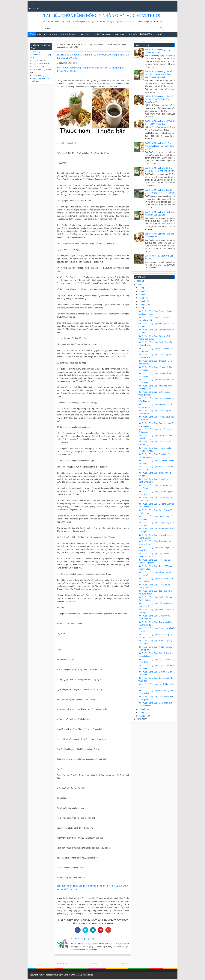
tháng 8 (142, 294)
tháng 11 (143, 291)
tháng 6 (142, 301)
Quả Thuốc (120, 34)
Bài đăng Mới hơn (62, 963)
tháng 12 (143, 288)
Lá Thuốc (133, 34)
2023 (139, 281)
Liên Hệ (158, 34)
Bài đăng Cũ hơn (124, 963)
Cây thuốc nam (39, 64)
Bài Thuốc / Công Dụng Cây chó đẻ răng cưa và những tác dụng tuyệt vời (159, 99)
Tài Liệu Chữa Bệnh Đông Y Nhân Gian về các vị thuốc (102, 15)
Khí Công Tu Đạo (103, 34)
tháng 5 (142, 304)
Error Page (146, 34)
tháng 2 (142, 712)
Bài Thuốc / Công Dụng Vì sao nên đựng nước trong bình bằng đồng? (159, 146)
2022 (139, 284)
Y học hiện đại (68, 34)
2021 (139, 719)
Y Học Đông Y (85, 34)
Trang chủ (34, 9)
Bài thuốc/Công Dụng (42, 55)
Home (32, 34)
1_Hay (36, 52)
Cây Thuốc (38, 61)
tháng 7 (142, 298)
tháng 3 (142, 709)
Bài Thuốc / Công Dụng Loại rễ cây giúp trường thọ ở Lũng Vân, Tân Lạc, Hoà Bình (159, 74)
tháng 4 (142, 308)
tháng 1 (142, 716)
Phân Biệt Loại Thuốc (42, 70)
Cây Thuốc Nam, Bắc (48, 34)
